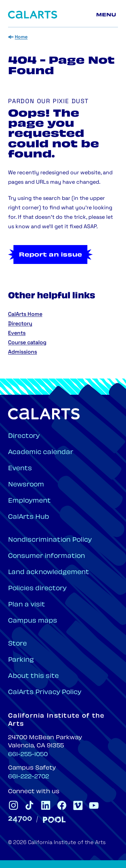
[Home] (33, 15)
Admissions (23, 352)
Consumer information (47, 556)
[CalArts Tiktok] (30, 805)
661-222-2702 (29, 777)
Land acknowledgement (49, 573)
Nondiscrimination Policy (50, 540)
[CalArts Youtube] (94, 805)
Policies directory (37, 589)
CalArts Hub (29, 517)
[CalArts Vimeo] (78, 805)
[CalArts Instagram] (13, 805)
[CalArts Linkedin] (46, 805)
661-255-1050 (28, 755)
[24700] (20, 819)
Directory (20, 324)
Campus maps (33, 621)
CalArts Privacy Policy (45, 693)
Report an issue (50, 255)
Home (21, 37)
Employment (29, 501)
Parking (21, 660)
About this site (33, 676)
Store (17, 644)
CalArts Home (25, 315)
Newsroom (26, 485)
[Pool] (54, 820)
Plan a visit (27, 605)
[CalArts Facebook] (62, 805)
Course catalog (27, 343)
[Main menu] (107, 15)
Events (17, 333)
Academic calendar (41, 453)
